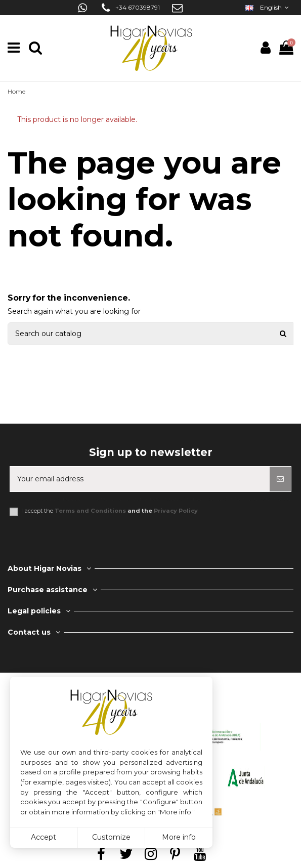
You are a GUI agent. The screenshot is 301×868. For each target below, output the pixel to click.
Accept (44, 837)
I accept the (110, 511)
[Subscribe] (280, 479)
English (268, 7)
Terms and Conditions (90, 511)
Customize (111, 837)
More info (179, 837)
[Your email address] (140, 479)
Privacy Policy (176, 511)
